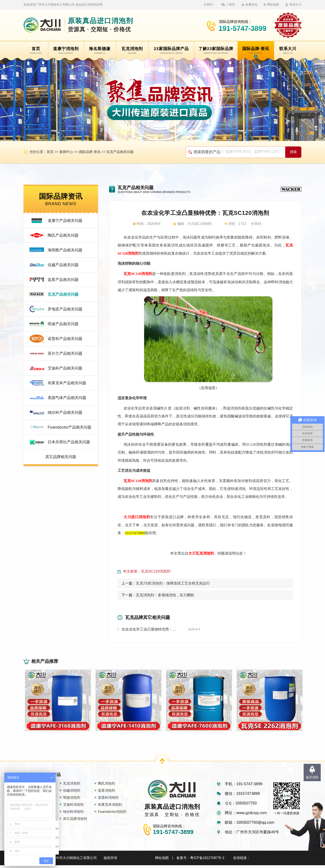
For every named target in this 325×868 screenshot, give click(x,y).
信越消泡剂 (72, 793)
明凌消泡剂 (72, 800)
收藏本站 (251, 4)
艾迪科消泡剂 (73, 807)
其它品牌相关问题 (61, 457)
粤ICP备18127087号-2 (207, 861)
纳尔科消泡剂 (73, 814)
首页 (50, 152)
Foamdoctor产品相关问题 (69, 427)
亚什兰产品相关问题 (65, 353)
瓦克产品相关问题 (120, 152)
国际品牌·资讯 (90, 152)
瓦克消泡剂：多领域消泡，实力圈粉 (165, 595)
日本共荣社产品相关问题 (69, 442)
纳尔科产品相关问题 (65, 412)
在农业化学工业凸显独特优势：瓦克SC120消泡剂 (151, 629)
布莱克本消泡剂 (110, 807)
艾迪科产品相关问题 (65, 368)
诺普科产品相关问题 (65, 339)
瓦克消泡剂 (72, 786)
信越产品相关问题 (63, 265)
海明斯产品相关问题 (65, 250)
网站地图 (273, 4)
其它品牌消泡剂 (75, 821)
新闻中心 (66, 152)
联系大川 (295, 4)
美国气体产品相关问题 (67, 398)
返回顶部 (312, 777)
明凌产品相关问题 (63, 324)
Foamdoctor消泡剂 (112, 814)
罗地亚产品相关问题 (65, 309)
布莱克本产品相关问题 (67, 383)
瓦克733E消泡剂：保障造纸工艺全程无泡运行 (173, 583)
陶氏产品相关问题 (63, 235)
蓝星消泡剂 (106, 793)
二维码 (230, 4)
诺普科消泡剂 (108, 800)
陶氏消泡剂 (106, 786)
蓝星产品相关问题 (63, 280)
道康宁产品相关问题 (65, 221)
